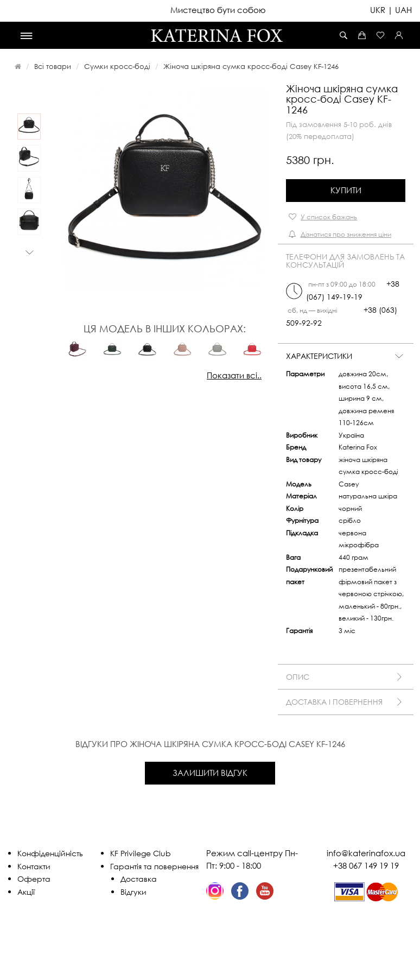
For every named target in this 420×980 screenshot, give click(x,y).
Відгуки (133, 892)
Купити (346, 190)
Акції (26, 892)
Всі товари (53, 66)
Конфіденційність (50, 853)
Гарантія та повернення (154, 866)
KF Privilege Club (141, 853)
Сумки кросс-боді (117, 66)
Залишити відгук (210, 773)
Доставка (139, 879)
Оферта (34, 879)
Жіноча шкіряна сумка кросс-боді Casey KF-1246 (251, 66)
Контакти (34, 866)
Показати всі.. (234, 375)
